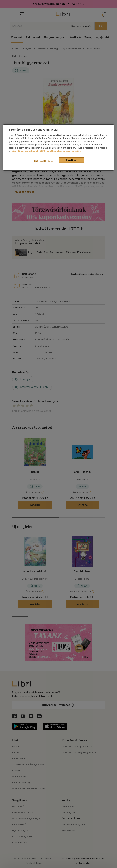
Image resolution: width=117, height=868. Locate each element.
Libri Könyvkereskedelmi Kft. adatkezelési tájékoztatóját (46, 151)
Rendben (71, 160)
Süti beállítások (44, 161)
